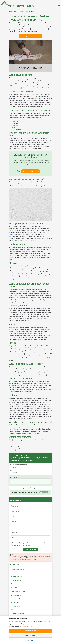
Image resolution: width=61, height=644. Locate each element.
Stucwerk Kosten (16, 580)
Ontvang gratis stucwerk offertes (31, 36)
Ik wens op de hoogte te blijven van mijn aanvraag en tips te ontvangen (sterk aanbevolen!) (30, 544)
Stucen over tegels (17, 573)
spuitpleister (12, 235)
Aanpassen (30, 640)
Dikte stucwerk (15, 606)
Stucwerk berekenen (17, 577)
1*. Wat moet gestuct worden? (19, 465)
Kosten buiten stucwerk (18, 569)
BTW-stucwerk (15, 610)
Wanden (15, 467)
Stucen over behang (17, 603)
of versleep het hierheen (25, 492)
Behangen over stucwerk (18, 591)
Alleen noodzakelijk (31, 635)
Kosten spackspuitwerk (28, 12)
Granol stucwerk (16, 595)
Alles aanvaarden (31, 631)
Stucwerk (17, 12)
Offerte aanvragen (31, 550)
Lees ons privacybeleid (29, 627)
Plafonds (15, 470)
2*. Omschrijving (15, 477)
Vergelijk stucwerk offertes (30, 171)
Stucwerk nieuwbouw (17, 614)
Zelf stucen (14, 588)
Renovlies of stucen (17, 599)
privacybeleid (33, 559)
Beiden (15, 472)
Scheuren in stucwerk (17, 584)
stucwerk (34, 367)
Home (11, 12)
